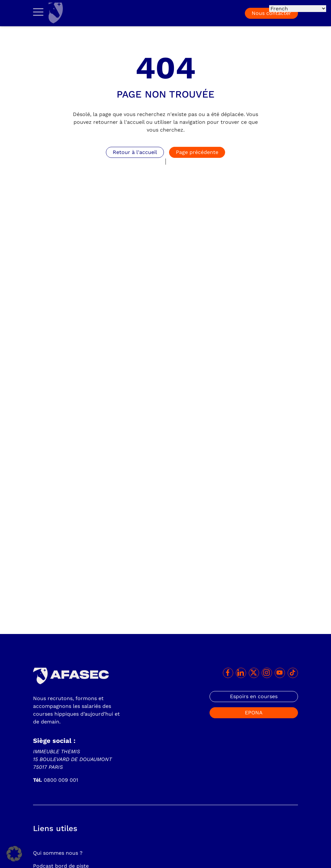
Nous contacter (271, 13)
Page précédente (197, 152)
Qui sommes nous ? (58, 853)
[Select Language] (298, 9)
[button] (14, 854)
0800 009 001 (56, 780)
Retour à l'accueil (135, 152)
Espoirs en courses (254, 696)
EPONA (254, 713)
